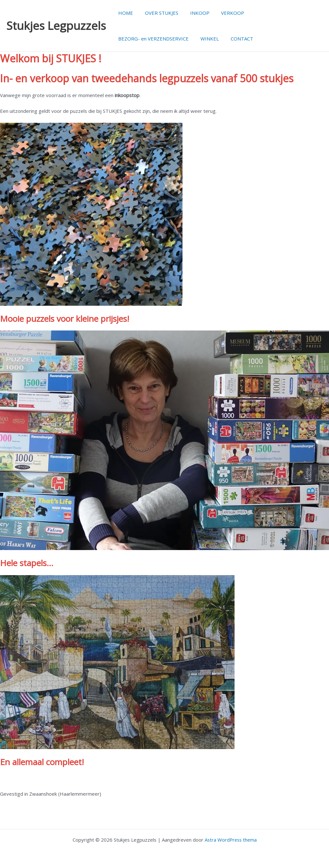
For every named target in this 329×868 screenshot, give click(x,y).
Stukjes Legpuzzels (56, 26)
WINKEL (206, 39)
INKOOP (194, 13)
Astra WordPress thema (231, 840)
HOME (125, 13)
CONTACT (236, 39)
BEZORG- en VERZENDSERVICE (152, 39)
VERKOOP (225, 13)
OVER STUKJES (158, 13)
